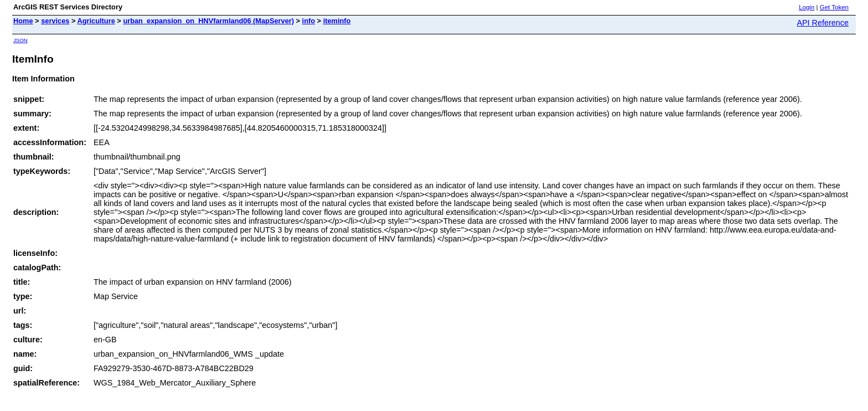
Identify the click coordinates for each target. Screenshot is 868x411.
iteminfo (337, 21)
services (55, 21)
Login (807, 7)
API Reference (823, 23)
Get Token (834, 7)
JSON (20, 40)
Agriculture (96, 21)
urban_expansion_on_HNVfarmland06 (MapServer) (208, 21)
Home (23, 21)
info (309, 21)
